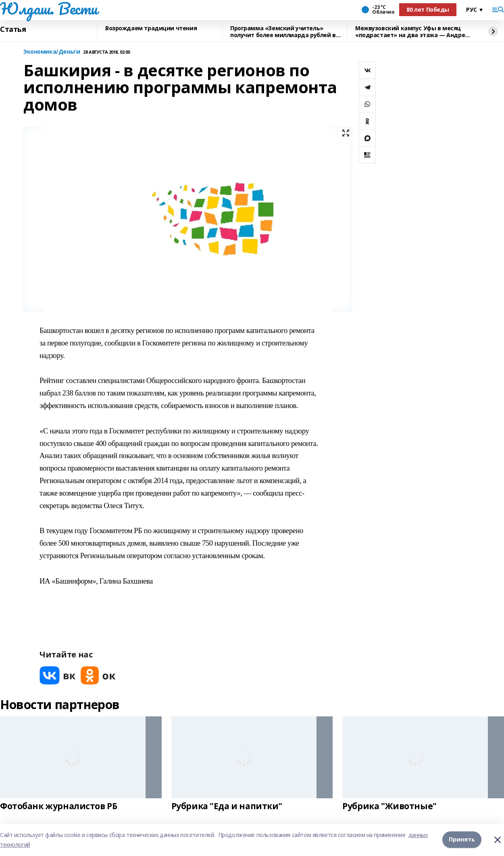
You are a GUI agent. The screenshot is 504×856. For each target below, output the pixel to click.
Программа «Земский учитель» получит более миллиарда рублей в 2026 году (283, 32)
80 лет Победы (428, 9)
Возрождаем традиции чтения (151, 28)
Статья (13, 29)
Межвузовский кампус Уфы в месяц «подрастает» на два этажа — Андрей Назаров (412, 32)
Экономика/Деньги (52, 52)
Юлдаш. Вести (49, 8)
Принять (462, 840)
